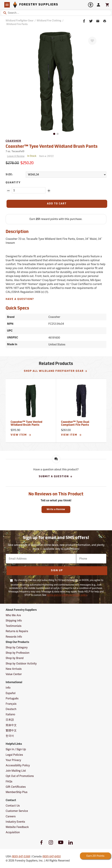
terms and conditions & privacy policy (67, 595)
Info (8, 688)
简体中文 (11, 725)
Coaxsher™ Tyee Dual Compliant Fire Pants (75, 424)
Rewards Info (14, 637)
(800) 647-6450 (52, 856)
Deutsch (11, 709)
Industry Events (15, 822)
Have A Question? (20, 299)
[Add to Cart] (57, 204)
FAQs (9, 781)
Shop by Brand (15, 658)
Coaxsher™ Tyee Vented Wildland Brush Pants (52, 147)
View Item (21, 435)
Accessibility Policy (18, 765)
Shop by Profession (17, 653)
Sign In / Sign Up (16, 749)
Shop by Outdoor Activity (21, 664)
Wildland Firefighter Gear (20, 21)
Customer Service (17, 811)
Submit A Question (56, 477)
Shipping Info (14, 621)
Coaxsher (13, 141)
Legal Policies (14, 755)
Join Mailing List (16, 771)
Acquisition (13, 832)
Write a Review (56, 509)
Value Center (14, 674)
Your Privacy (13, 760)
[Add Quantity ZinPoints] (49, 191)
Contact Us (13, 806)
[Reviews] (15, 156)
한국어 (10, 736)
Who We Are (13, 615)
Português (12, 698)
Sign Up (57, 571)
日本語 (10, 720)
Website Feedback (17, 827)
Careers (11, 816)
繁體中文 (11, 730)
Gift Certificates (16, 787)
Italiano (10, 714)
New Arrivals (14, 669)
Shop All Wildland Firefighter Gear (56, 371)
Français (11, 704)
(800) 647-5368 (21, 856)
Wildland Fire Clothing (49, 21)
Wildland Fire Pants (17, 24)
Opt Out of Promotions (20, 776)
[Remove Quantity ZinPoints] (8, 191)
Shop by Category (17, 647)
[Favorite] (92, 41)
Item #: (46, 156)
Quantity (13, 183)
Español (11, 693)
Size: (9, 175)
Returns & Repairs (17, 631)
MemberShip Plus (17, 792)
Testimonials (14, 626)
